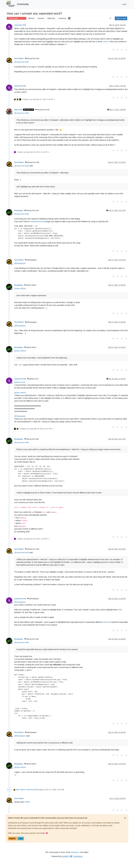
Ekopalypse (19, 210)
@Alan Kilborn (30, 285)
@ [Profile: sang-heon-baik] (22, 62)
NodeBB (65, 856)
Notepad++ (75, 852)
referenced (31, 790)
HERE (27, 802)
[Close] (125, 818)
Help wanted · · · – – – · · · (17, 18)
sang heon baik (20, 25)
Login (21, 838)
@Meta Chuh (33, 379)
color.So (106, 622)
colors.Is (106, 42)
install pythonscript (38, 221)
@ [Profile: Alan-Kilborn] (20, 289)
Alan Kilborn (19, 58)
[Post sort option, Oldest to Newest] (111, 18)
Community (23, 4)
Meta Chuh (18, 110)
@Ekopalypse (31, 260)
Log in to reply (121, 18)
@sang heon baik (32, 58)
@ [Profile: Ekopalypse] (20, 263)
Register (12, 838)
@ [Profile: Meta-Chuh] (20, 382)
